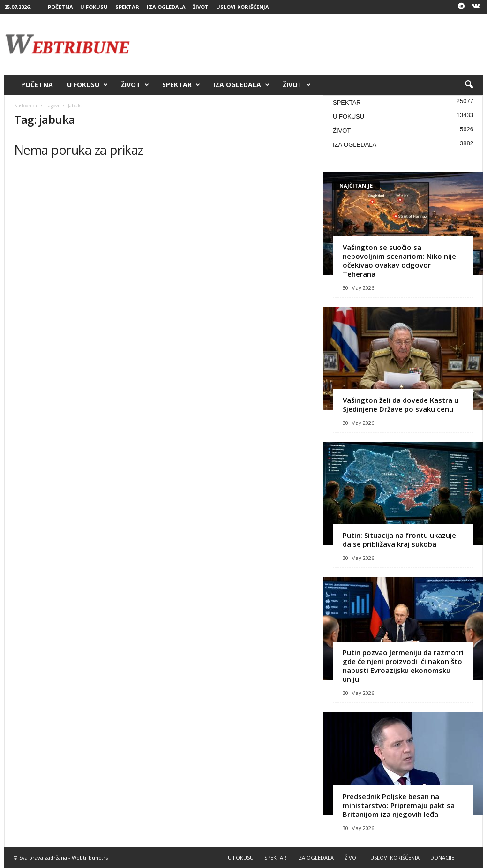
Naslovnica (26, 106)
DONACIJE (442, 857)
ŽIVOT (201, 7)
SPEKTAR (127, 7)
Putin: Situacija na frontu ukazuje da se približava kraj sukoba (399, 540)
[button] (469, 85)
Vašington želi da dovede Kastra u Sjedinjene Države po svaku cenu (401, 404)
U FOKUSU (94, 7)
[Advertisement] (312, 44)
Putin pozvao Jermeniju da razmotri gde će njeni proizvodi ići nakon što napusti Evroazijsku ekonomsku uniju (403, 666)
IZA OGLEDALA (166, 7)
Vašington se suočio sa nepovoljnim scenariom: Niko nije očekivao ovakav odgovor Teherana (399, 260)
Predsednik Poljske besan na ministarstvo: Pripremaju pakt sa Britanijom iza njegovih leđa (399, 805)
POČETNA (60, 7)
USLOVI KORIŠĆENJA (243, 7)
